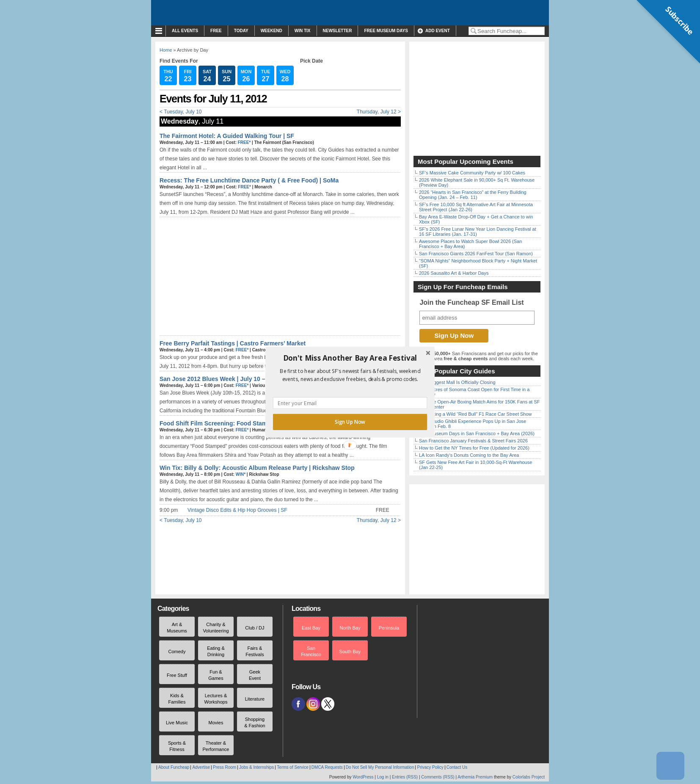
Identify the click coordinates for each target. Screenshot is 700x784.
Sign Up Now (350, 422)
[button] (350, 358)
